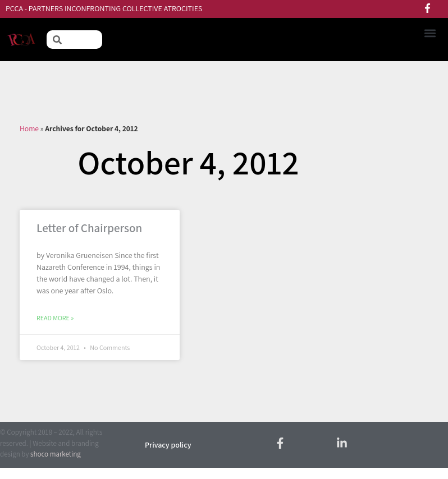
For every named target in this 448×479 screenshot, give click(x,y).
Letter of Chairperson (89, 228)
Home (29, 128)
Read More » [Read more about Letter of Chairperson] (55, 318)
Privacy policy (168, 445)
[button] (430, 33)
